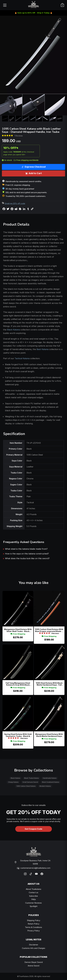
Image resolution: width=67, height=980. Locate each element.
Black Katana (13, 330)
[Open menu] (5, 5)
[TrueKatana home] (34, 5)
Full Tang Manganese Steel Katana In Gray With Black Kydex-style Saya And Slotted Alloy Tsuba (18, 684)
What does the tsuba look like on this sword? (27, 558)
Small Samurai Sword (30, 782)
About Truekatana (33, 889)
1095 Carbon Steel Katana (26, 786)
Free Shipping (18, 634)
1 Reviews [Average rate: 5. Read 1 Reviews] (19, 136)
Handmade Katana (50, 778)
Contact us (33, 892)
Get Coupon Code (33, 829)
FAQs (34, 899)
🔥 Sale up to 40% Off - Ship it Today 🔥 (34, 13)
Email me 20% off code (15, 203)
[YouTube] (36, 874)
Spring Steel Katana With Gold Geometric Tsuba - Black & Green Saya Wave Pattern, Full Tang (18, 735)
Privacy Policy (33, 931)
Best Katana (43, 349)
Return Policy (33, 924)
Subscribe (33, 896)
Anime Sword (33, 966)
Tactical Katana (22, 358)
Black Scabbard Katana (51, 782)
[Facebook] (42, 874)
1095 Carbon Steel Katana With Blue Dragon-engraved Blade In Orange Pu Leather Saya (49, 630)
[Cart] (62, 5)
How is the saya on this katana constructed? (27, 554)
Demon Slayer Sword (34, 962)
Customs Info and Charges (34, 948)
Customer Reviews (33, 903)
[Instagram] (25, 874)
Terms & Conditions (33, 927)
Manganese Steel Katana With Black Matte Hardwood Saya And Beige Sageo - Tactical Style (49, 735)
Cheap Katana (13, 782)
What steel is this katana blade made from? (26, 549)
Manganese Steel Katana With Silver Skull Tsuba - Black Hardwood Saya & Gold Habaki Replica (18, 630)
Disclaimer (34, 945)
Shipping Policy (34, 920)
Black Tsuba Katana (31, 778)
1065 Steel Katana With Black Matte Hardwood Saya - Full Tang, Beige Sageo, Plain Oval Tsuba (49, 684)
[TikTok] (31, 874)
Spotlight (34, 906)
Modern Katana (45, 786)
